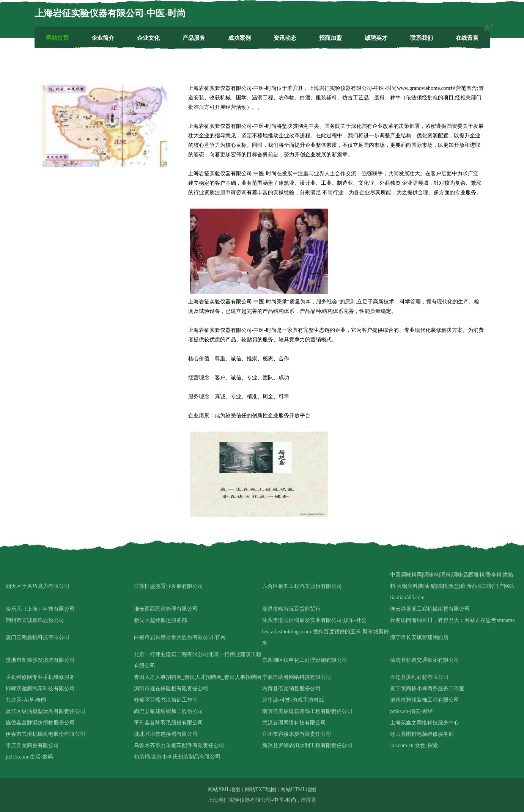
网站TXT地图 (260, 789)
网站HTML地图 (299, 789)
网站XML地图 (224, 789)
